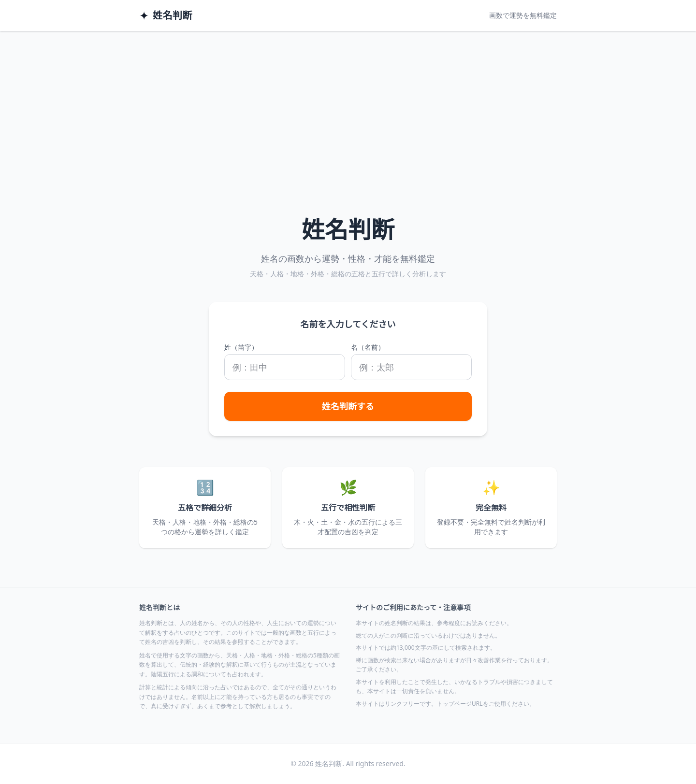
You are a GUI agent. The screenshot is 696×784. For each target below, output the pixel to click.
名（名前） (368, 347)
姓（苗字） (241, 347)
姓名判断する (348, 406)
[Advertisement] (348, 104)
